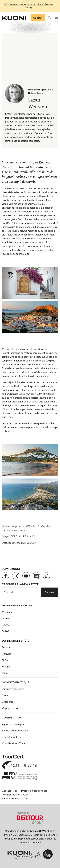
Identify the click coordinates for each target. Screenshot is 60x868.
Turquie (6, 647)
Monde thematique (15, 682)
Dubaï (5, 631)
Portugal (7, 654)
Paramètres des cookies (15, 798)
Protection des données (34, 791)
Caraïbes (7, 612)
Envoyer (50, 592)
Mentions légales (11, 794)
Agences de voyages (13, 724)
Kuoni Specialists (11, 737)
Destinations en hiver (17, 605)
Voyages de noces (12, 708)
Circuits (6, 695)
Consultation (12, 717)
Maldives (7, 618)
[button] (50, 18)
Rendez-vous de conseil (15, 730)
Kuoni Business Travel (14, 743)
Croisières (8, 702)
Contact (38, 18)
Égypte (6, 625)
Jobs (16, 791)
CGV (26, 794)
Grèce (5, 660)
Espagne (7, 666)
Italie (5, 673)
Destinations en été (16, 641)
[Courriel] (20, 592)
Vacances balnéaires (13, 689)
